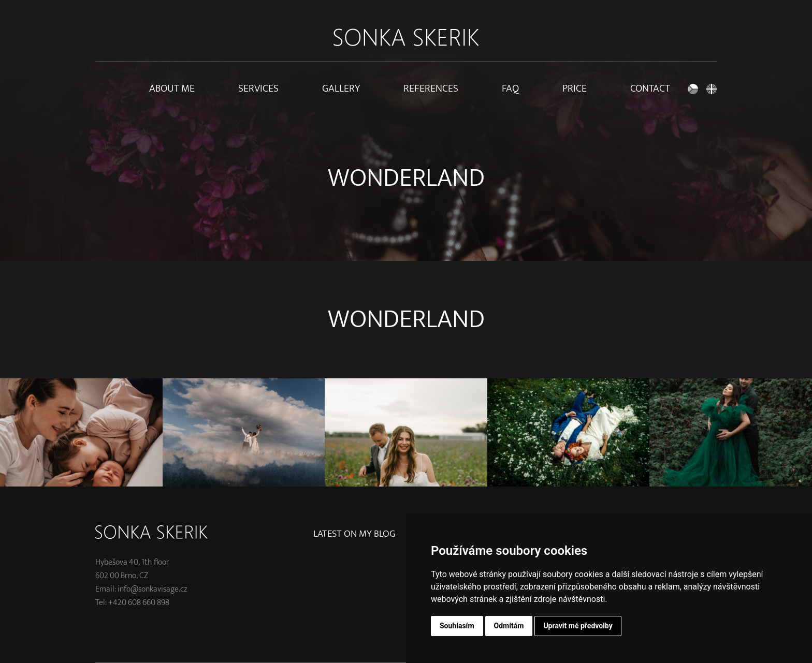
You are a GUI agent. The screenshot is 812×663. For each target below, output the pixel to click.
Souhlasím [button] (457, 626)
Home (100, 89)
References (431, 89)
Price (575, 89)
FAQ (510, 89)
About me (172, 89)
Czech (693, 89)
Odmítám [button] (509, 626)
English (712, 89)
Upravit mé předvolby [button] (578, 626)
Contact (650, 89)
